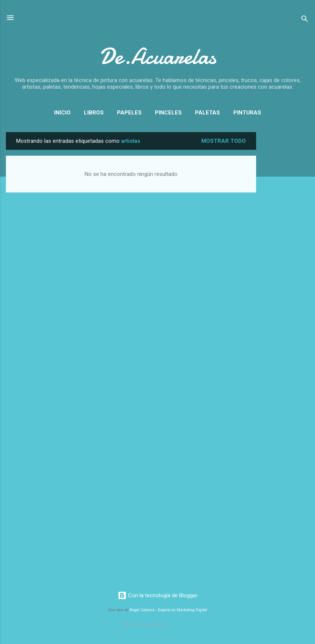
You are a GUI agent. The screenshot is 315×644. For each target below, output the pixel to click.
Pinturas (247, 113)
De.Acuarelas (158, 56)
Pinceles (168, 113)
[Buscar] (305, 20)
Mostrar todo (224, 141)
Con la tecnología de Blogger (158, 595)
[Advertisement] (286, 243)
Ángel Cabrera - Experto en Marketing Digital (168, 610)
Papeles (129, 113)
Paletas (208, 113)
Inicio (62, 113)
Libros (94, 113)
